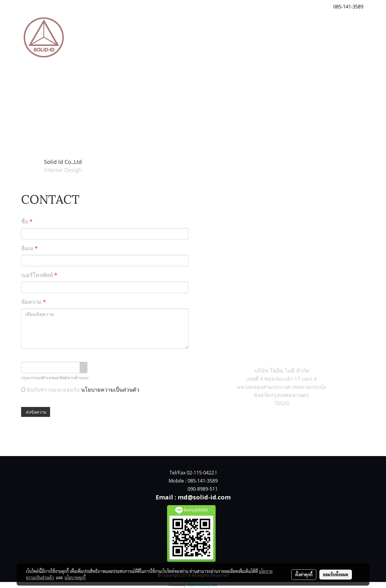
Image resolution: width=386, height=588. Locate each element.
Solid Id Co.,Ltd (63, 162)
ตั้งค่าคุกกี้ (304, 574)
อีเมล (29, 248)
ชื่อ (27, 221)
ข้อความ (33, 302)
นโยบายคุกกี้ (75, 577)
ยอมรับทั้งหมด (336, 574)
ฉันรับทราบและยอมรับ (80, 389)
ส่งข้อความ (36, 412)
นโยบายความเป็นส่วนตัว (110, 389)
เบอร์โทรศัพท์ (39, 275)
